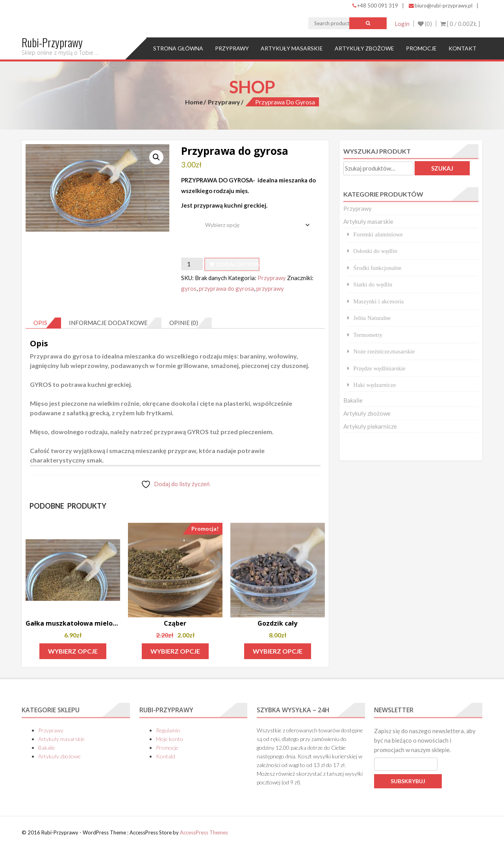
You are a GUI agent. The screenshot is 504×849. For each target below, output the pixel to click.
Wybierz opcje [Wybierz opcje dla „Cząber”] (175, 651)
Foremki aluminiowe (378, 234)
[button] (156, 157)
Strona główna (178, 48)
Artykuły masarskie (292, 48)
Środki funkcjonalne (377, 268)
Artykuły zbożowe (364, 48)
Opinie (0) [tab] (184, 323)
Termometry (368, 335)
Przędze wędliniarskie (379, 368)
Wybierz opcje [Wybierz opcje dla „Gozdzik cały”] (278, 651)
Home (194, 102)
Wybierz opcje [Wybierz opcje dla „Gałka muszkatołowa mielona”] (73, 651)
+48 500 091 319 (375, 6)
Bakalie (353, 400)
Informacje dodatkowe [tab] (108, 323)
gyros (189, 288)
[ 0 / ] (460, 24)
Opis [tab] (40, 323)
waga (189, 219)
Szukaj (442, 168)
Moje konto (170, 739)
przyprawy (270, 288)
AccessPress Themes (204, 832)
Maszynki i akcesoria (378, 301)
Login (402, 24)
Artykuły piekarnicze (370, 426)
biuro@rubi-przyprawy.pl (441, 6)
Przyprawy (232, 48)
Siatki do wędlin (373, 284)
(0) (425, 24)
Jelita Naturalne (372, 318)
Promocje (421, 48)
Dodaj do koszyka (238, 264)
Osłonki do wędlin (375, 251)
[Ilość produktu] (192, 264)
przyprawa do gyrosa (226, 288)
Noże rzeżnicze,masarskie (384, 351)
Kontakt (462, 48)
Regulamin (168, 730)
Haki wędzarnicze (374, 385)
